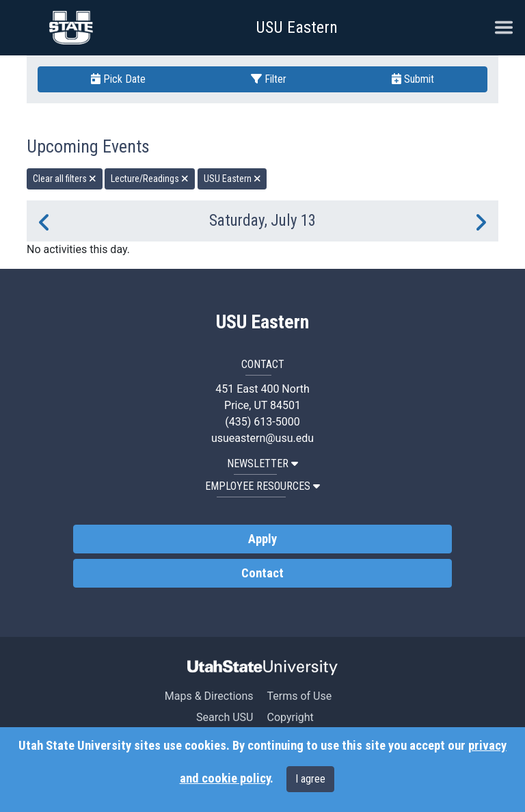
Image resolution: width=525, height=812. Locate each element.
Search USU (225, 717)
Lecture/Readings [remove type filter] (150, 179)
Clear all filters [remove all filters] (65, 179)
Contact (262, 573)
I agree (310, 779)
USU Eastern (297, 27)
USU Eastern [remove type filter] (232, 179)
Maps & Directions (209, 696)
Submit (413, 79)
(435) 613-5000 (262, 422)
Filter (269, 79)
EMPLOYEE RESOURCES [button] (262, 486)
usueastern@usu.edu (262, 438)
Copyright (290, 717)
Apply (262, 539)
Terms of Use (299, 696)
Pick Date (118, 79)
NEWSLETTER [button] (262, 463)
